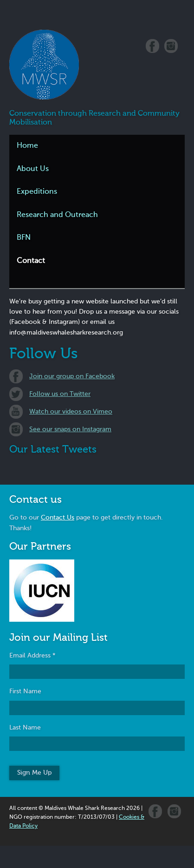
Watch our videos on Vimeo (71, 412)
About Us (33, 169)
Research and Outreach (57, 215)
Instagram (171, 46)
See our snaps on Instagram (70, 429)
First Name (25, 691)
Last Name (25, 728)
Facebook (152, 46)
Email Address (32, 656)
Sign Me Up (34, 773)
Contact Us (58, 518)
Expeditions (37, 192)
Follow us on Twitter (60, 394)
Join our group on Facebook (72, 376)
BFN (24, 238)
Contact (31, 261)
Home (27, 146)
